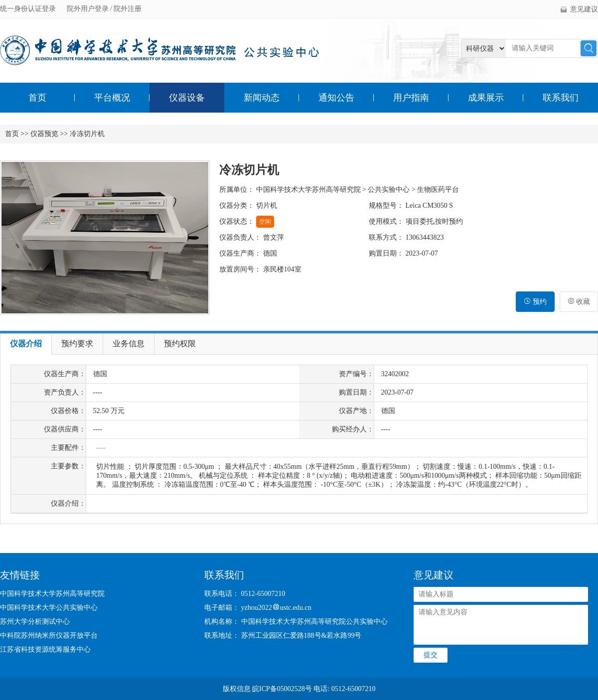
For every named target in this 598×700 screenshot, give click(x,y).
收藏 (579, 302)
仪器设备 (187, 98)
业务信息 (129, 344)
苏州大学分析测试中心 (35, 622)
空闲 (265, 222)
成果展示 (486, 98)
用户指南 (411, 98)
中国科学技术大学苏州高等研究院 (52, 594)
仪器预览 (44, 134)
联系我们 (561, 98)
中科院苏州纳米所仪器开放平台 (49, 635)
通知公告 (336, 98)
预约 (535, 302)
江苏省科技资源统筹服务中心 (45, 649)
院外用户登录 (89, 9)
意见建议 (584, 9)
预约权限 (180, 344)
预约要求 (77, 344)
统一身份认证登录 (29, 9)
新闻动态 (262, 98)
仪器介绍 (26, 344)
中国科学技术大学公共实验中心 (49, 608)
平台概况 (112, 98)
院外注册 (128, 9)
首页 (37, 98)
